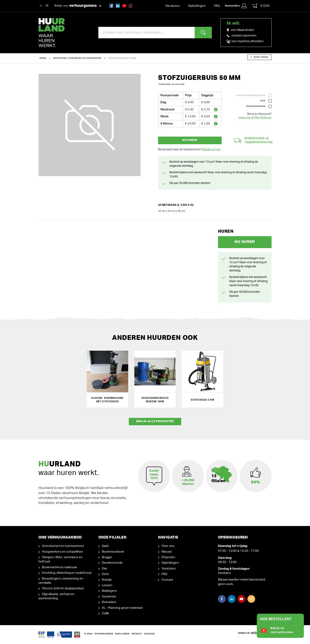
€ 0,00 (261, 6)
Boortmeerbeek (113, 552)
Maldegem (109, 591)
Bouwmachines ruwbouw (59, 567)
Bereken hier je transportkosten (253, 141)
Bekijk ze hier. (212, 149)
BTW (263, 101)
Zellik (106, 613)
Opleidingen (197, 6)
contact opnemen (242, 36)
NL (41, 6)
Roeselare (109, 602)
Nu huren (190, 140)
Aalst (105, 546)
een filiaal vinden (240, 30)
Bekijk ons (78, 6)
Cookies (149, 634)
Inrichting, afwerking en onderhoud (77, 58)
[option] (90, 125)
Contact (167, 580)
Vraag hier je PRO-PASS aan (255, 118)
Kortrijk (107, 580)
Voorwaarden (104, 634)
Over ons (168, 546)
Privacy (137, 634)
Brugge (107, 557)
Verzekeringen (256, 106)
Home (43, 58)
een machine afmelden (245, 41)
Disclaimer (122, 634)
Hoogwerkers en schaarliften (62, 552)
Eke (104, 569)
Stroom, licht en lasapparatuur (63, 588)
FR (47, 6)
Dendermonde (112, 563)
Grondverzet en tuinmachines (63, 546)
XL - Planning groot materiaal (122, 608)
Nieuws (167, 552)
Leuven (107, 585)
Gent (105, 574)
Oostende (109, 597)
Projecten (168, 557)
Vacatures (172, 6)
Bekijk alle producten (155, 421)
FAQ (217, 6)
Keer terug (260, 57)
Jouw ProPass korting (251, 95)
